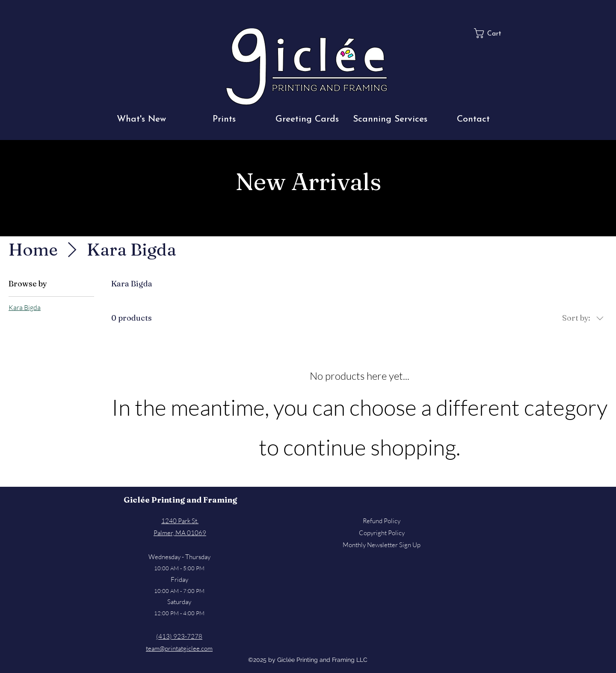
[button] (141, 119)
